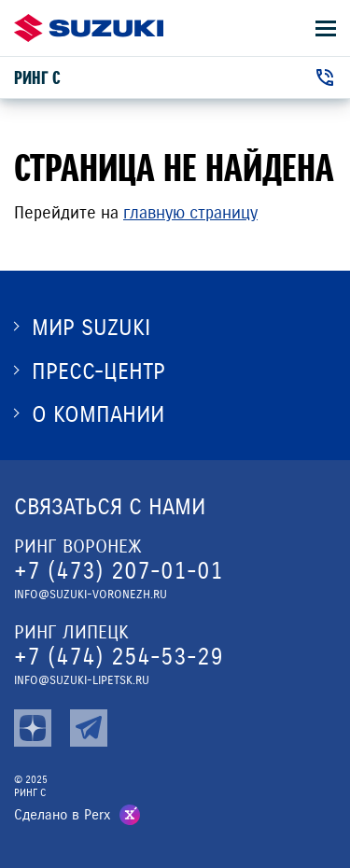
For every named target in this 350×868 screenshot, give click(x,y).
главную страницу (190, 213)
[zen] (33, 728)
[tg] (89, 728)
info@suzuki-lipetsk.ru (82, 680)
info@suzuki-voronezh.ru (91, 595)
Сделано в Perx (63, 815)
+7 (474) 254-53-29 (119, 657)
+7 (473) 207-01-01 (119, 571)
